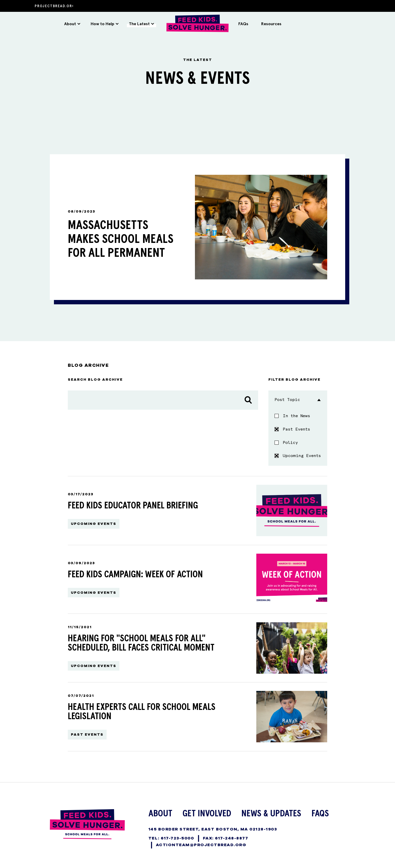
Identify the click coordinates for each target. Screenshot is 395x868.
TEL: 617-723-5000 (171, 836)
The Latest (142, 24)
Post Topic (298, 398)
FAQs (243, 24)
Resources (271, 24)
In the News (297, 414)
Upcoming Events (298, 454)
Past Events (292, 427)
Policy (290, 440)
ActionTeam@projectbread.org (201, 843)
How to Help (105, 24)
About (72, 24)
